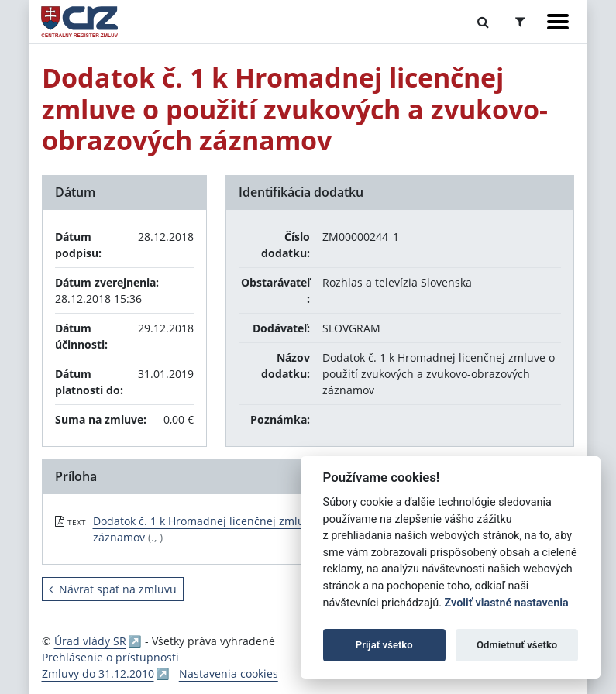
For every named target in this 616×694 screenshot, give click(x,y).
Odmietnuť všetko (517, 645)
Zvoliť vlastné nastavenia (507, 603)
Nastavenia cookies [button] (229, 673)
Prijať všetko (384, 645)
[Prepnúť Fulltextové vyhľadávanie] (483, 22)
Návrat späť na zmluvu (113, 589)
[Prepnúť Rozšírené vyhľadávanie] (520, 22)
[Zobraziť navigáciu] (558, 22)
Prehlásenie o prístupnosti (110, 657)
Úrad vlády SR (90, 641)
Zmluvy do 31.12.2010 (98, 673)
